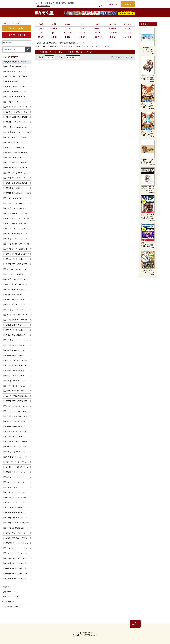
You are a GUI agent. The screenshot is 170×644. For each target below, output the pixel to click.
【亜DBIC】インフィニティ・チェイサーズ (17, 360)
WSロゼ (113, 24)
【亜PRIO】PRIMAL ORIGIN (13, 508)
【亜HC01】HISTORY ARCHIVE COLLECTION (17, 208)
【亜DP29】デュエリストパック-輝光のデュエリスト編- (17, 71)
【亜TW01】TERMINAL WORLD (15, 92)
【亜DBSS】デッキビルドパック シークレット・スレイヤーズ (17, 300)
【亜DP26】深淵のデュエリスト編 (16, 218)
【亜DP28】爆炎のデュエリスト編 (16, 132)
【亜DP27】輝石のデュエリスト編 (16, 193)
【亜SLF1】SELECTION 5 (13, 158)
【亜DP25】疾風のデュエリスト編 (16, 244)
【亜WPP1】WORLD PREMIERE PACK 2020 (17, 284)
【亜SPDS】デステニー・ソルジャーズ (17, 538)
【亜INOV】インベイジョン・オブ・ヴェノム (17, 457)
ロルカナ (113, 33)
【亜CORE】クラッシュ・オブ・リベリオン (17, 482)
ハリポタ (128, 37)
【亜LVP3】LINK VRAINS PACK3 (15, 315)
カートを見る (17, 28)
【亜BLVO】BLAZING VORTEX (14, 279)
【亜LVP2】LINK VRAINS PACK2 (15, 371)
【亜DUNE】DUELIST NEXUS (14, 137)
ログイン (113, 4)
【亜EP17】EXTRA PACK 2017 (14, 426)
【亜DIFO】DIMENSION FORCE (15, 213)
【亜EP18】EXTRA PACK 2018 (14, 381)
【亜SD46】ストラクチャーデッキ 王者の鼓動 (17, 122)
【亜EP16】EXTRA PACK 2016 (14, 513)
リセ (83, 24)
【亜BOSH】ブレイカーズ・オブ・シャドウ (17, 472)
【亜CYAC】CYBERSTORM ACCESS (17, 147)
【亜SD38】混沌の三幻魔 (12, 295)
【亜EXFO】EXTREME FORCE (15, 421)
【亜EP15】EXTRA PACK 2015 (14, 518)
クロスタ (128, 33)
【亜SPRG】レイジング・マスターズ (17, 558)
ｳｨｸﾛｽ (68, 37)
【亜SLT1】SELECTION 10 (13, 274)
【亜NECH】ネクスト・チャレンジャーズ (17, 497)
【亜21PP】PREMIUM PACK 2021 (16, 264)
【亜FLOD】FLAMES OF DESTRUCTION (17, 411)
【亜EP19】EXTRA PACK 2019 (14, 325)
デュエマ (128, 24)
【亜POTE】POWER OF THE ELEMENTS (17, 198)
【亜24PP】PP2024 (10, 82)
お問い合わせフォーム (11, 607)
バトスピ (98, 37)
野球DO (98, 29)
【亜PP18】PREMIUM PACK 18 (15, 568)
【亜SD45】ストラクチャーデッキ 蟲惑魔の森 (17, 153)
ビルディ (83, 37)
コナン (113, 37)
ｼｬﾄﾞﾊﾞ (98, 33)
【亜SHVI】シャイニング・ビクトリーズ (17, 467)
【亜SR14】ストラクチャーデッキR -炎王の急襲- (17, 102)
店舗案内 (6, 587)
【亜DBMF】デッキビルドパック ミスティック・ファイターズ (17, 330)
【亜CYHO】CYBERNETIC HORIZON (17, 396)
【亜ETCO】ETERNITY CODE (14, 305)
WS (98, 24)
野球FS (113, 29)
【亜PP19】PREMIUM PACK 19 (15, 563)
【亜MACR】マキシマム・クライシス (17, 447)
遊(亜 (54, 24)
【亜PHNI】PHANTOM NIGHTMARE (17, 97)
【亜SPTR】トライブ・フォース (15, 553)
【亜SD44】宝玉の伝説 (11, 188)
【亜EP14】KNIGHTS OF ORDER (15, 523)
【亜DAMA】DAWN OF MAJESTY (16, 254)
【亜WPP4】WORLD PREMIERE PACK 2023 (17, 107)
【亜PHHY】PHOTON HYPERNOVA (16, 163)
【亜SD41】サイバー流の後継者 (15, 249)
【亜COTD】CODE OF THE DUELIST (17, 442)
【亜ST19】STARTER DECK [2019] (16, 350)
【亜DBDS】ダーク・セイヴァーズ (16, 406)
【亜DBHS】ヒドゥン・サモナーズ (16, 386)
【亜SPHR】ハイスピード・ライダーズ (17, 548)
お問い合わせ (128, 4)
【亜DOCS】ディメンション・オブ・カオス (17, 477)
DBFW (83, 33)
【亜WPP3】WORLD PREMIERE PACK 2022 (17, 168)
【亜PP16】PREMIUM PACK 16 (15, 579)
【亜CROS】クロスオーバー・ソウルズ (17, 487)
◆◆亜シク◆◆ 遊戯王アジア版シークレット (57, 46)
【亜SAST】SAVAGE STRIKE (14, 376)
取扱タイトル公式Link (43, 6)
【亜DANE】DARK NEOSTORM (15, 366)
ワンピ (68, 29)
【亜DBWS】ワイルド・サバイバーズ (17, 142)
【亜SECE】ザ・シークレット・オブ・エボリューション (17, 492)
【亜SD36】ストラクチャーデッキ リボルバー (17, 340)
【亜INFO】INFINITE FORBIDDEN (16, 76)
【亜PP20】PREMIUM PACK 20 (15, 401)
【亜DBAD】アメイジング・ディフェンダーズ (17, 173)
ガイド (102, 6)
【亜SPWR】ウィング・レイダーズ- (16, 543)
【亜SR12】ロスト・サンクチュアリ (16, 229)
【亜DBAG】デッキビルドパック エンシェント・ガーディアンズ (17, 259)
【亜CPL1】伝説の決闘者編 (13, 528)
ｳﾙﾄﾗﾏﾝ (41, 37)
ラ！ (54, 33)
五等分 (54, 37)
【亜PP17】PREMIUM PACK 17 (15, 573)
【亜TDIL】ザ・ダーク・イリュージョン (17, 462)
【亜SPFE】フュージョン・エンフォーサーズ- (17, 533)
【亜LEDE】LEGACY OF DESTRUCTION (17, 87)
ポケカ (41, 29)
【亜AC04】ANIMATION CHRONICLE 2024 (17, 66)
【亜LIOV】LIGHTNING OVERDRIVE (17, 269)
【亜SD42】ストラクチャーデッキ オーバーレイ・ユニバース (17, 239)
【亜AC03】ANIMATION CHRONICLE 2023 (17, 127)
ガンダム (68, 33)
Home (37, 46)
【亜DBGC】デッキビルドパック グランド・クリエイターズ (17, 224)
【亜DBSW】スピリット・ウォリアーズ (17, 431)
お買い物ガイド (8, 592)
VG (41, 33)
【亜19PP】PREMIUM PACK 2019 (16, 355)
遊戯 (41, 24)
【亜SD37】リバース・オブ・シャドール (17, 310)
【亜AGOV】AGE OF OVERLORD (16, 117)
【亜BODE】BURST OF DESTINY (16, 234)
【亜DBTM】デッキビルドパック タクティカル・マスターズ (17, 203)
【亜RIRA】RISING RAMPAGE (14, 345)
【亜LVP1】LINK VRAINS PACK (15, 416)
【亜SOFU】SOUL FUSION (13, 391)
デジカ (54, 29)
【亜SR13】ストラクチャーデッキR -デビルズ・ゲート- (17, 178)
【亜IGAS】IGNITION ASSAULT (15, 320)
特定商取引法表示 (9, 602)
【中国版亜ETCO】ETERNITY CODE (17, 289)
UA (83, 29)
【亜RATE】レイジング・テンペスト (16, 452)
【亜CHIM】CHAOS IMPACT (13, 335)
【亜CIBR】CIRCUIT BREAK (13, 437)
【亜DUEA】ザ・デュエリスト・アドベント (17, 502)
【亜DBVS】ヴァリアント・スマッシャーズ (17, 112)
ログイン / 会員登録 (17, 35)
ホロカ (128, 29)
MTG (68, 24)
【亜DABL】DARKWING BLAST (15, 183)
